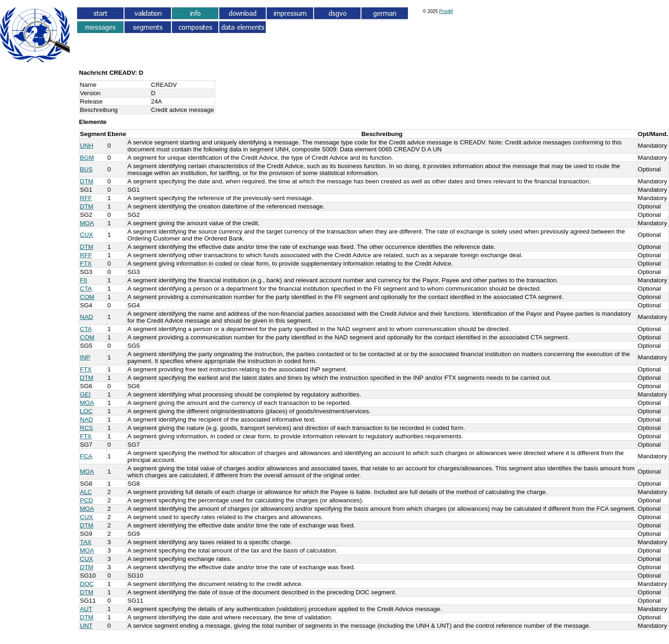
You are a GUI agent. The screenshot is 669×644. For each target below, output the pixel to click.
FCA (86, 456)
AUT (86, 609)
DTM (87, 181)
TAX (86, 542)
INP (85, 357)
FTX (86, 263)
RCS (86, 428)
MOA (87, 223)
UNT (86, 626)
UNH (87, 146)
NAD (86, 317)
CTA (86, 289)
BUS (86, 169)
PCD (86, 500)
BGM (87, 158)
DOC (87, 584)
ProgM (446, 11)
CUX (86, 235)
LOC (86, 411)
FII (84, 280)
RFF (86, 198)
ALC (86, 492)
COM (87, 297)
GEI (85, 394)
